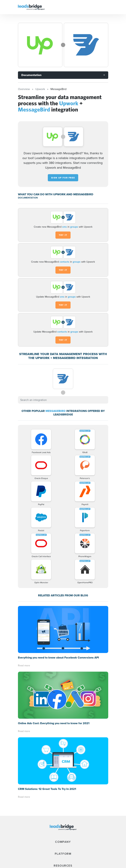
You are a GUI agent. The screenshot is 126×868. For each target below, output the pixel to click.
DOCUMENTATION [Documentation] (28, 198)
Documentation (31, 75)
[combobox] (63, 400)
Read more (24, 665)
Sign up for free (63, 178)
